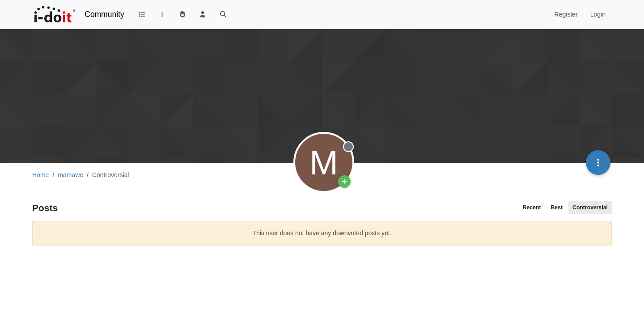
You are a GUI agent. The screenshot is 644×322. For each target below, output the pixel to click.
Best (557, 208)
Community (104, 14)
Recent (532, 208)
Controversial (590, 208)
